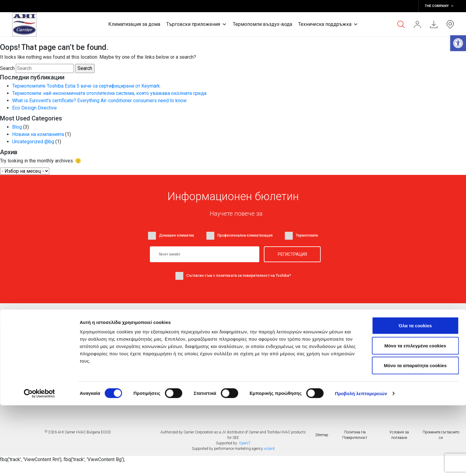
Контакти (116, 372)
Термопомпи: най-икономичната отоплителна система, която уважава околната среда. (110, 93)
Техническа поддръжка (328, 24)
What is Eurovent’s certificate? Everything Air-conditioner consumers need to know (99, 101)
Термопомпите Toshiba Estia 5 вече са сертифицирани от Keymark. (86, 86)
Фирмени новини (188, 335)
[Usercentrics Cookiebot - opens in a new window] (39, 464)
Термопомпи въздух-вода (262, 24)
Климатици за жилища (129, 335)
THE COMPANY (439, 6)
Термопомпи (119, 360)
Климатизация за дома (134, 24)
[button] (458, 43)
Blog (17, 127)
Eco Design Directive (35, 108)
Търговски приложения (197, 24)
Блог (177, 347)
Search (7, 68)
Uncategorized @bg (33, 142)
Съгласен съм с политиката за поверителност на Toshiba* (239, 276)
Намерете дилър (254, 335)
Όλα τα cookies (415, 396)
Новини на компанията (38, 134)
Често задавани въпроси (263, 360)
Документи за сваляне (260, 347)
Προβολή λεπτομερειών (361, 464)
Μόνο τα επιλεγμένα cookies (415, 416)
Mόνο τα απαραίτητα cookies (415, 436)
